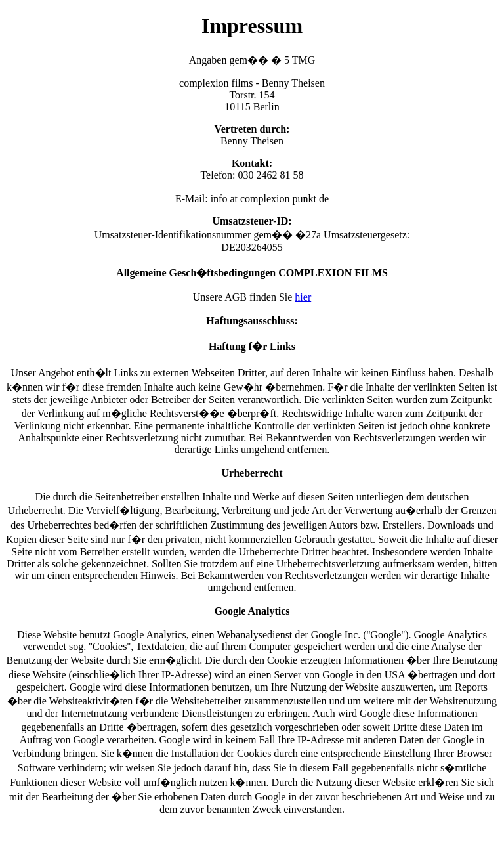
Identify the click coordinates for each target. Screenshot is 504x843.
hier (303, 297)
